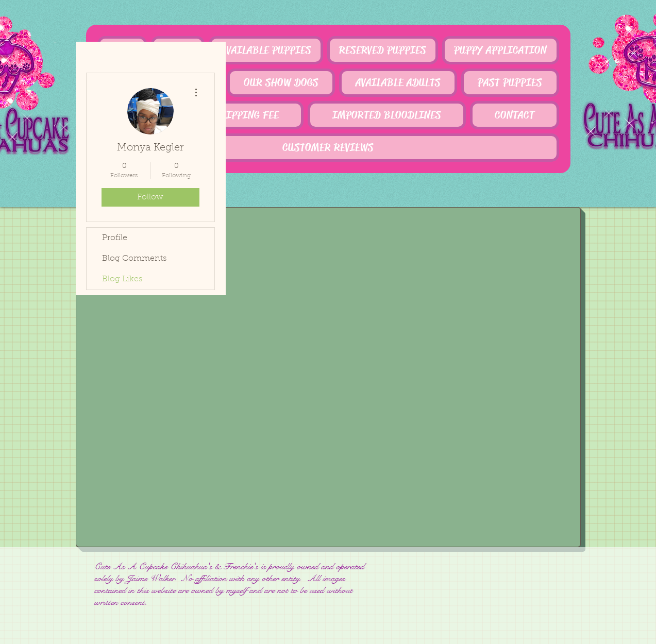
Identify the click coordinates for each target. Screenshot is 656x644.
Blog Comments (134, 259)
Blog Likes (122, 279)
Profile (115, 238)
